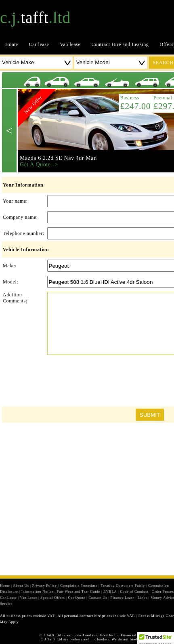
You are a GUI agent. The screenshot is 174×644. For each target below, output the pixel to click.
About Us (21, 585)
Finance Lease (123, 598)
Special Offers (52, 598)
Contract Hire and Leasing (120, 44)
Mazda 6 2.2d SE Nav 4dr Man (58, 158)
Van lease (70, 44)
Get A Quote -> (39, 165)
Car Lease (8, 598)
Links (143, 598)
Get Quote (77, 598)
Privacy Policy (45, 585)
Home (12, 44)
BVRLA (110, 592)
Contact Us (98, 598)
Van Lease (29, 598)
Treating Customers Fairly (123, 585)
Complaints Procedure (79, 585)
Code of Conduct (134, 592)
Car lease (39, 44)
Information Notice (38, 592)
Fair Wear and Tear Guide (79, 592)
